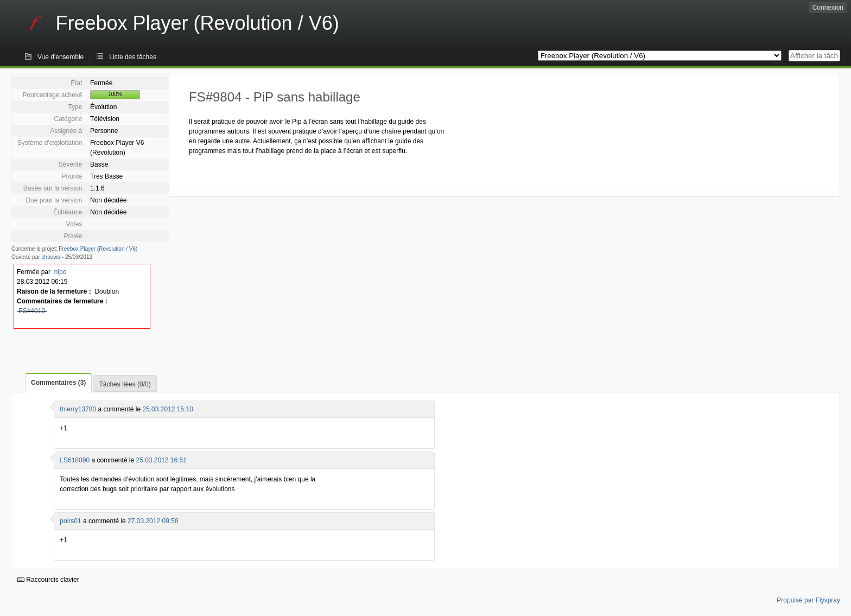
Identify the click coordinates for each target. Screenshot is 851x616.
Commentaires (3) (58, 383)
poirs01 (70, 521)
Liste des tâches (133, 57)
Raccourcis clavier (48, 580)
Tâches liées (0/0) (125, 384)
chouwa (51, 257)
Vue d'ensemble (61, 57)
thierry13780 (78, 409)
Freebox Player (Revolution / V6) (98, 249)
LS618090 (75, 460)
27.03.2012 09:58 (153, 521)
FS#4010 (32, 311)
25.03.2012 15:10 (167, 409)
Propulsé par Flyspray (808, 600)
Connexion (828, 8)
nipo (61, 272)
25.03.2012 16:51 (161, 460)
